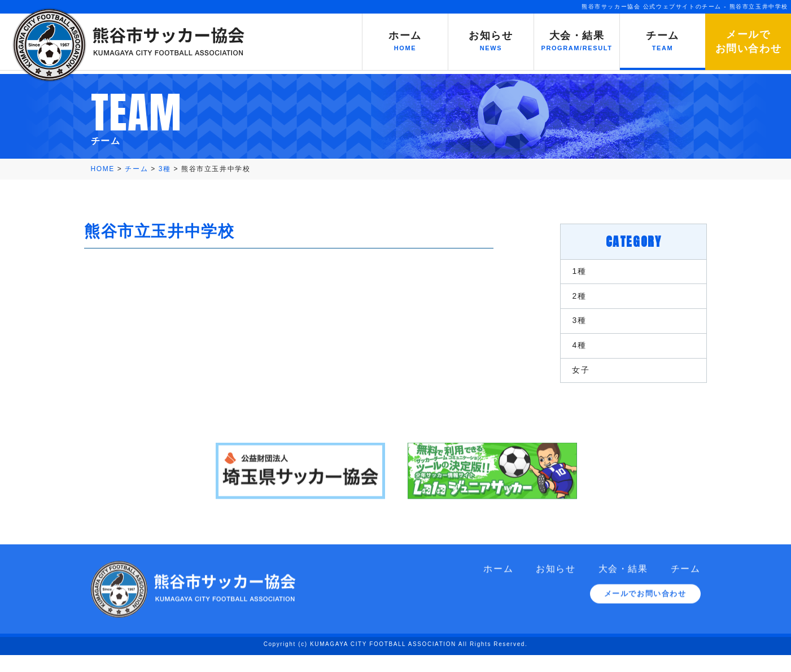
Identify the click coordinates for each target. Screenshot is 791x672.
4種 (574, 354)
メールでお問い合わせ (645, 620)
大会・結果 (623, 593)
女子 (576, 382)
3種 (574, 326)
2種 (574, 299)
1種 (574, 271)
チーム (686, 593)
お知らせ (556, 593)
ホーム (498, 593)
